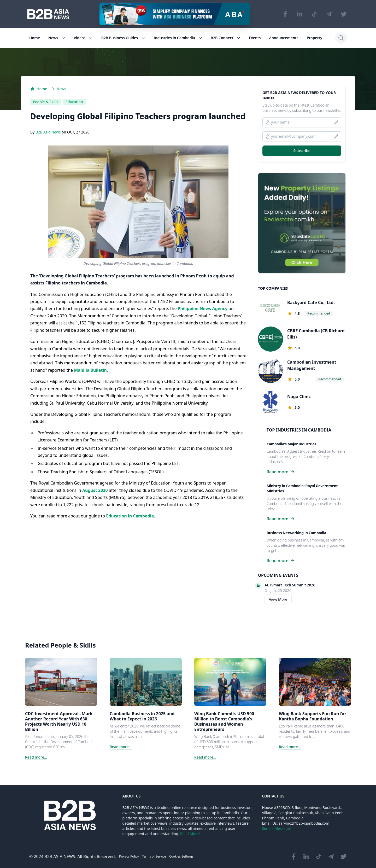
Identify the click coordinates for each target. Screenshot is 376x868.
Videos (83, 38)
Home (35, 38)
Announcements (284, 38)
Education (74, 102)
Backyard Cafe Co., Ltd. (311, 302)
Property (315, 38)
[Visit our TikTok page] (314, 14)
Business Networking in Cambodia (296, 533)
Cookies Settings (181, 856)
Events (255, 38)
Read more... (36, 757)
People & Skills (46, 102)
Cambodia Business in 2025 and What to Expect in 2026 (142, 716)
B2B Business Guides (123, 38)
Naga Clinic (299, 397)
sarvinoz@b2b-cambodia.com (304, 823)
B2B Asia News (49, 132)
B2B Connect (226, 38)
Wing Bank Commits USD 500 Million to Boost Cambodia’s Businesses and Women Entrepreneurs (224, 721)
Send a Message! (276, 828)
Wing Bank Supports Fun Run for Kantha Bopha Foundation (313, 716)
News (57, 38)
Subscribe (302, 151)
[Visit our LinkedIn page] (300, 14)
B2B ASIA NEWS (60, 857)
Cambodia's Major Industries (291, 444)
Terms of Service (154, 856)
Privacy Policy (129, 856)
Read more (281, 472)
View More (278, 599)
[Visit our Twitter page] (344, 14)
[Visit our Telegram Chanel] (329, 14)
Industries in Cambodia (178, 38)
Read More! (190, 834)
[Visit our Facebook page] (285, 14)
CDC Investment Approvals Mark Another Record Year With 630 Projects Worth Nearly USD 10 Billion (59, 721)
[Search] (341, 38)
